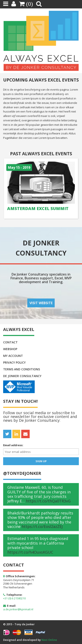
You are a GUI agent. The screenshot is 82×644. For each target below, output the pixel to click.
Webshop (10, 349)
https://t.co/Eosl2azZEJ (42, 526)
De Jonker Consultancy (22, 376)
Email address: (13, 445)
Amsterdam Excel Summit (38, 208)
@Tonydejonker (22, 473)
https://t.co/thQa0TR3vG (48, 501)
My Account (13, 356)
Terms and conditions (22, 369)
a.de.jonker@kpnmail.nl (18, 609)
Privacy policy (14, 362)
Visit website (41, 303)
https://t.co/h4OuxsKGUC (30, 552)
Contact (10, 342)
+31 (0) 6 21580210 (14, 598)
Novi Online (49, 640)
